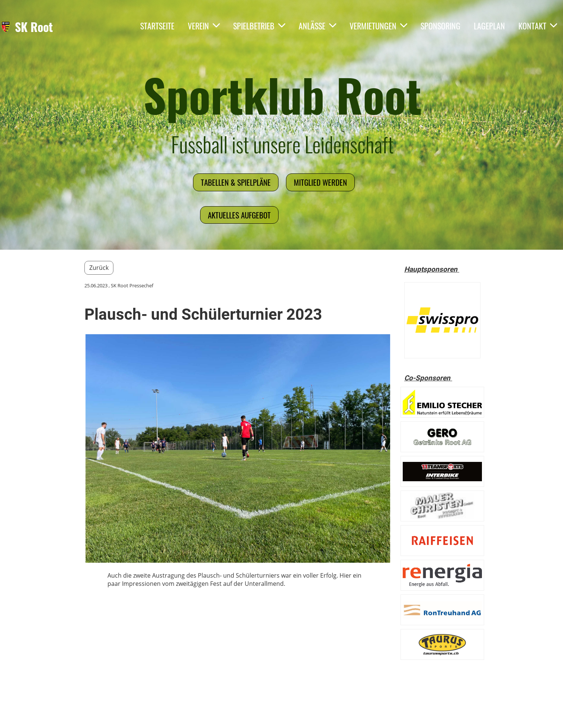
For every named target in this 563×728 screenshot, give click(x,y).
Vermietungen (378, 26)
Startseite (157, 26)
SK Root (34, 27)
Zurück (99, 268)
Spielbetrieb (259, 26)
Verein (204, 26)
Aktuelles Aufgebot (239, 215)
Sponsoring (440, 26)
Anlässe (317, 26)
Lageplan (489, 26)
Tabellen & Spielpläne (236, 182)
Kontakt (538, 26)
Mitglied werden (320, 182)
